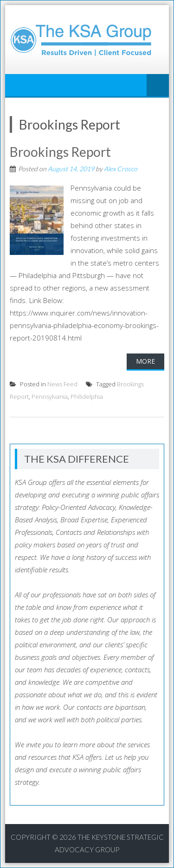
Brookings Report (60, 152)
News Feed (62, 384)
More (145, 361)
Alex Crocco (121, 169)
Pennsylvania (50, 397)
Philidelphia (87, 397)
